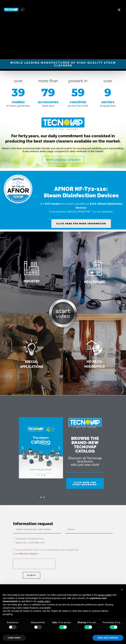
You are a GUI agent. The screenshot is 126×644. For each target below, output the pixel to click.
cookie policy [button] (44, 601)
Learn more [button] (14, 638)
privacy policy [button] (105, 595)
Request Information (30, 539)
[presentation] (34, 564)
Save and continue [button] (108, 638)
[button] (119, 10)
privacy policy (28, 554)
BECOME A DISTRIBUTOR (30, 542)
